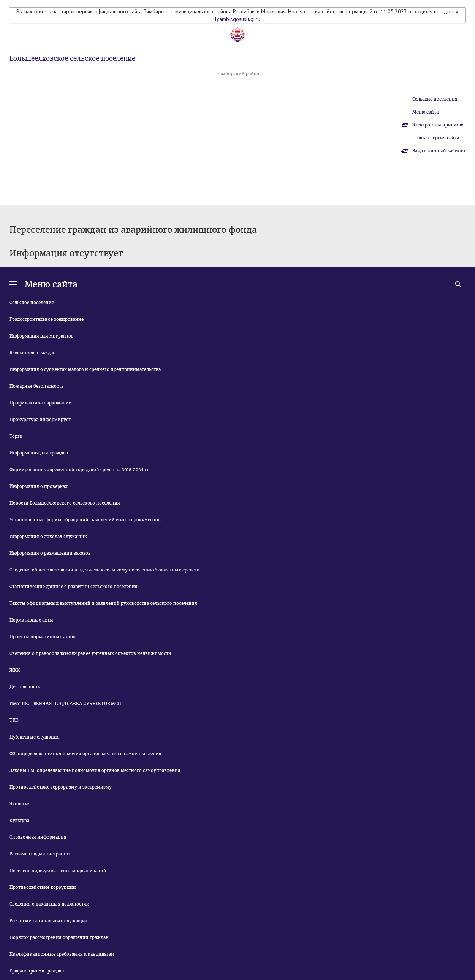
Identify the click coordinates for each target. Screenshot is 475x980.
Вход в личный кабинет (439, 151)
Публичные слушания (35, 737)
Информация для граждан (39, 453)
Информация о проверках (39, 486)
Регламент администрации (40, 854)
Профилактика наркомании (41, 403)
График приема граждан (37, 971)
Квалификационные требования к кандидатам (62, 954)
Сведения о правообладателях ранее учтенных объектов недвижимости (90, 653)
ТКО (14, 720)
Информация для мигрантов (42, 336)
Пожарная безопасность (36, 386)
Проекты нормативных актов (43, 637)
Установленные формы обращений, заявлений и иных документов (85, 520)
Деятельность (25, 687)
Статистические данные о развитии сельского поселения (74, 587)
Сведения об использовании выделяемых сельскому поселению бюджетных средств (104, 570)
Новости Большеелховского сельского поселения (65, 503)
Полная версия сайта (436, 138)
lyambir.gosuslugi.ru (238, 19)
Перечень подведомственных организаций (58, 871)
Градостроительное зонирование (47, 319)
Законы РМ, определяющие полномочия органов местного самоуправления (95, 770)
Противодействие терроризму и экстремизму (61, 787)
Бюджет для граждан (33, 353)
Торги (16, 436)
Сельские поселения (435, 99)
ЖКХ (15, 670)
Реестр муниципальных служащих (49, 921)
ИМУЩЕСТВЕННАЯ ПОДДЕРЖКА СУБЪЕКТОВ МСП (65, 704)
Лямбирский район (238, 74)
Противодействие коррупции (43, 887)
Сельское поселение (32, 303)
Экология (20, 804)
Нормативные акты (31, 620)
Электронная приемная (439, 125)
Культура (19, 821)
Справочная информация (38, 837)
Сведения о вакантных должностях (49, 904)
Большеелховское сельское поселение (72, 58)
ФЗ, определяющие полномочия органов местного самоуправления (85, 754)
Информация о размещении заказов (50, 553)
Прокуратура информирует (40, 420)
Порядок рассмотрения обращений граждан (59, 937)
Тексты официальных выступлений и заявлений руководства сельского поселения (103, 603)
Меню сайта (425, 112)
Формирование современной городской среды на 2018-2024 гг (79, 470)
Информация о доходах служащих (48, 537)
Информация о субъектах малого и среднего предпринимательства (85, 369)
